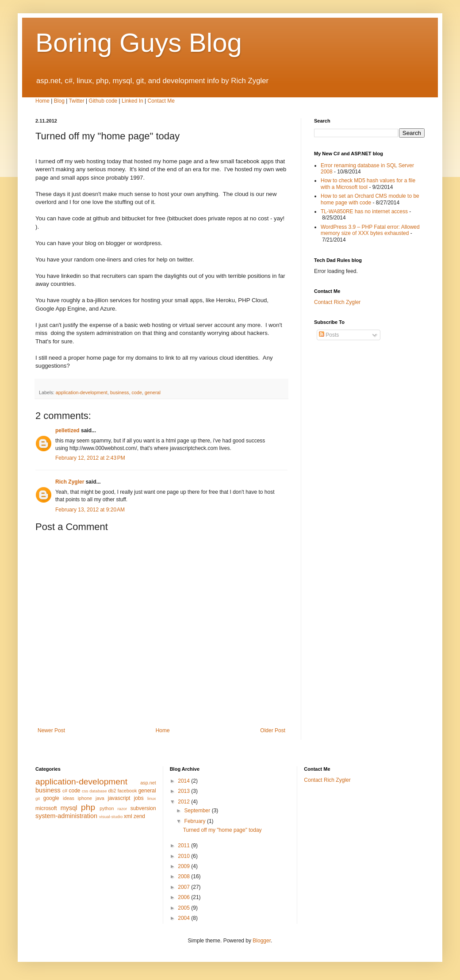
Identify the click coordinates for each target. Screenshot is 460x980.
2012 (184, 802)
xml (128, 816)
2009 (184, 866)
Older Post (273, 730)
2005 (184, 908)
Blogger (262, 941)
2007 (184, 887)
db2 (112, 791)
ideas (69, 798)
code (137, 392)
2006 (184, 897)
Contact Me (161, 101)
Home (42, 101)
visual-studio (111, 817)
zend (139, 816)
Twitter (76, 101)
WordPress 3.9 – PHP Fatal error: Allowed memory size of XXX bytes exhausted (370, 230)
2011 (184, 845)
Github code (103, 101)
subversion (143, 808)
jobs (139, 798)
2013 (184, 791)
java (100, 798)
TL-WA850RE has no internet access (364, 211)
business (120, 392)
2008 (184, 876)
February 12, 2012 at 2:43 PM (90, 458)
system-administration (66, 816)
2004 (184, 918)
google (51, 798)
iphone (85, 798)
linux (152, 798)
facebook (127, 791)
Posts (329, 335)
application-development (82, 392)
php (88, 807)
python (107, 808)
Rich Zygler (70, 482)
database (98, 791)
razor (122, 809)
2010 (184, 856)
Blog (59, 101)
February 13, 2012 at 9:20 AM (90, 510)
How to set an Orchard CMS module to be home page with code (370, 199)
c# (65, 791)
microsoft (46, 808)
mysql (69, 808)
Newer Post (51, 730)
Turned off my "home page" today (222, 830)
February (196, 821)
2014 (184, 781)
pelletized (67, 430)
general (153, 392)
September (198, 811)
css (85, 791)
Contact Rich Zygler (337, 302)
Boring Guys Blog (139, 43)
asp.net (148, 783)
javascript (119, 798)
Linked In (132, 101)
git (38, 798)
